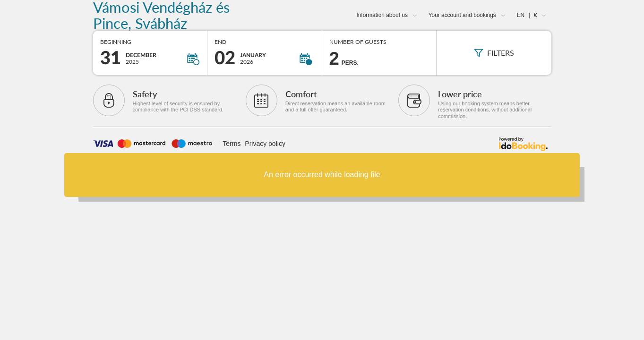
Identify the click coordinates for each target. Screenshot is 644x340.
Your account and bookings (462, 15)
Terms (232, 144)
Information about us (382, 15)
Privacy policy (265, 144)
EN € (527, 15)
